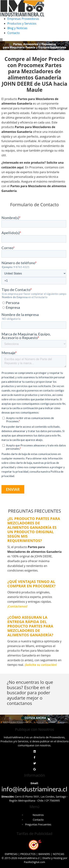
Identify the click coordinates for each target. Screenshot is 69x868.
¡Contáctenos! (17, 606)
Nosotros (38, 815)
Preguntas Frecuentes (38, 824)
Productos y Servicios (22, 23)
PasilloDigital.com (34, 862)
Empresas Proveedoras (23, 19)
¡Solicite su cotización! (41, 665)
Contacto (14, 33)
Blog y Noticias (17, 28)
